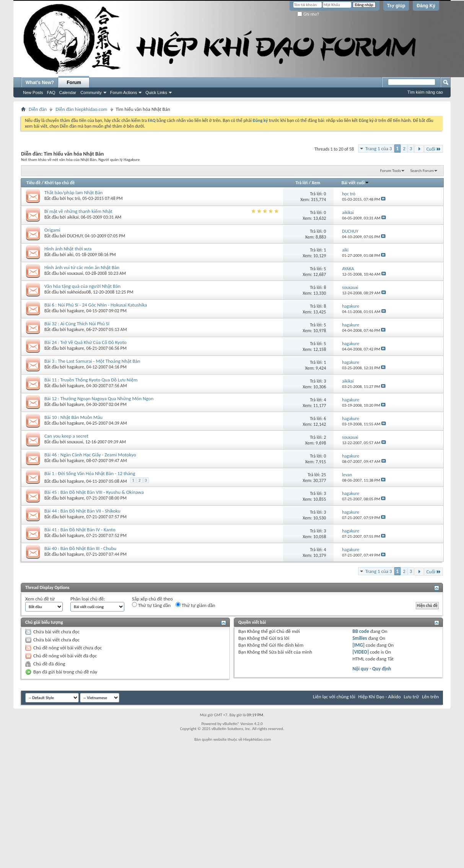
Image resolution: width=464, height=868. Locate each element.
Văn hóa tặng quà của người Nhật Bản (82, 286)
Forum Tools (391, 171)
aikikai (73, 217)
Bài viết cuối (356, 183)
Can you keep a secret (66, 436)
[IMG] (358, 645)
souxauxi (75, 273)
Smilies (360, 638)
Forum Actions (124, 92)
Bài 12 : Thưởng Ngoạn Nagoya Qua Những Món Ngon (99, 398)
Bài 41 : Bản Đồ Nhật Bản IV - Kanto (80, 530)
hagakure (76, 311)
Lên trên (430, 697)
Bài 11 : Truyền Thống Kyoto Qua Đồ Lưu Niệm (91, 380)
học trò (74, 198)
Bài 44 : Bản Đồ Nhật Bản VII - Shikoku (82, 511)
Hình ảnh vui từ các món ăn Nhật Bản (82, 267)
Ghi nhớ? (308, 14)
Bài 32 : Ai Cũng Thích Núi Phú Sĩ (77, 324)
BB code (361, 631)
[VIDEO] (361, 652)
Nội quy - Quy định (372, 669)
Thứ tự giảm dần (195, 605)
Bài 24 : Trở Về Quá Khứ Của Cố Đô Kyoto (85, 342)
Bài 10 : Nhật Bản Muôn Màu (73, 417)
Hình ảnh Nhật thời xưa (68, 249)
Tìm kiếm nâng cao (425, 92)
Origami (52, 230)
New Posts (33, 92)
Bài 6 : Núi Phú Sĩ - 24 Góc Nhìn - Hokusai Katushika (96, 305)
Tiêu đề (33, 183)
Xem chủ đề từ (40, 599)
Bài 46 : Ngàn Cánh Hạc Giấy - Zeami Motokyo (90, 455)
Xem (316, 183)
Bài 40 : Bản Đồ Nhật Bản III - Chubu (80, 548)
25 (324, 475)
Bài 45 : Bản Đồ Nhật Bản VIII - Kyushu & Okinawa (94, 492)
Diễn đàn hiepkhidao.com (81, 109)
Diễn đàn (38, 109)
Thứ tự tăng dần (151, 605)
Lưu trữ (412, 697)
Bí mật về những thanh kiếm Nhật (78, 211)
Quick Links (156, 92)
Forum (74, 83)
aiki (70, 255)
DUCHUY (75, 236)
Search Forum (422, 171)
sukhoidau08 (79, 292)
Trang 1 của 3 (379, 148)
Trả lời (302, 183)
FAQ (51, 92)
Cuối (434, 149)
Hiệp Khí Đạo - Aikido (380, 697)
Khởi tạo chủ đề (60, 183)
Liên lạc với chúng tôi (334, 697)
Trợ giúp (396, 6)
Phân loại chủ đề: (88, 599)
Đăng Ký (426, 6)
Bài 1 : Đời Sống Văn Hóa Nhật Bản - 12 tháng (90, 473)
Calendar (68, 92)
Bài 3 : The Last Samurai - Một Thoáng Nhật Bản (92, 361)
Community (91, 92)
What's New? (40, 83)
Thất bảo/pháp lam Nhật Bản (73, 192)
